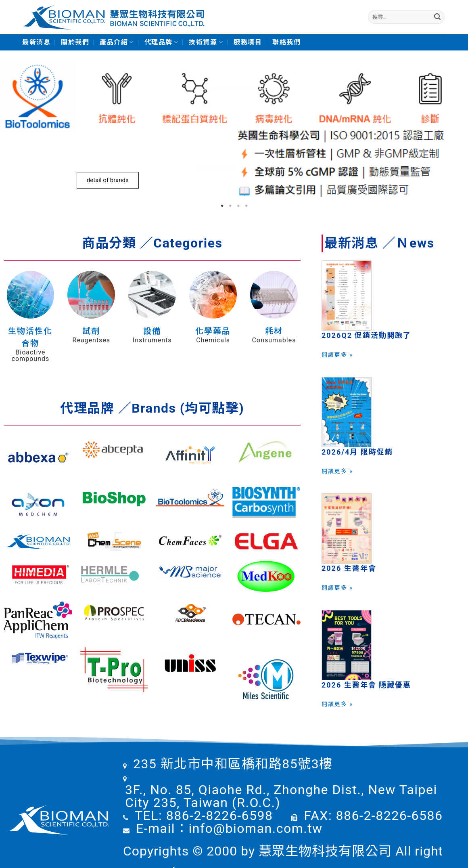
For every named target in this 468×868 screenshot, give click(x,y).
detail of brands (108, 180)
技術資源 (206, 42)
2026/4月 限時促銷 (357, 452)
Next (456, 131)
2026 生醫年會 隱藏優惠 (366, 685)
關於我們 (75, 42)
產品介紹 (117, 42)
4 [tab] (246, 206)
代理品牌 (162, 42)
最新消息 (36, 42)
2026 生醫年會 (349, 568)
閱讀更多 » (337, 355)
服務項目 (248, 42)
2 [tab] (230, 206)
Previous (12, 131)
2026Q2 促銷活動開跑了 (367, 335)
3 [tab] (238, 206)
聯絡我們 (286, 42)
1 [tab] (222, 206)
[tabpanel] (234, 131)
